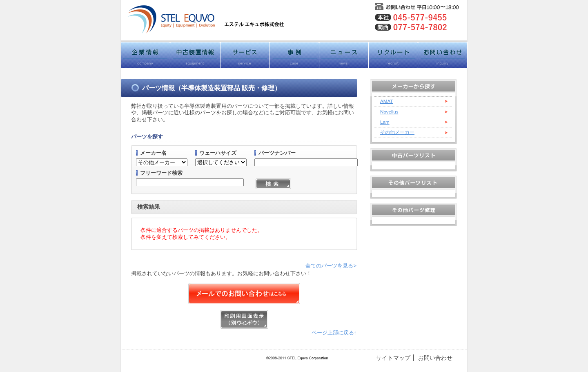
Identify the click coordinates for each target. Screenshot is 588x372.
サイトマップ (393, 358)
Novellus (389, 112)
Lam (385, 122)
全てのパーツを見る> (331, 266)
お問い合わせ (435, 358)
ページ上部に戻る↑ (334, 333)
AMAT (386, 101)
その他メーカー (397, 132)
